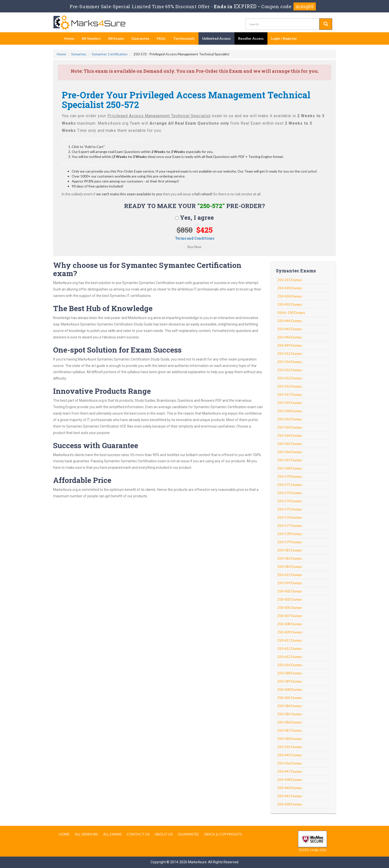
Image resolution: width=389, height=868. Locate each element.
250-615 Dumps (290, 575)
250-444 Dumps (290, 321)
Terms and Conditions (195, 238)
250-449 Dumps (290, 345)
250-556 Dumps (290, 763)
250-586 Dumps (290, 722)
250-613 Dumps (290, 657)
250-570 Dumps (290, 476)
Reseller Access (251, 38)
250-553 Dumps (290, 386)
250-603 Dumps (290, 599)
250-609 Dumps (290, 632)
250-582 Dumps (290, 558)
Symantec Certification (110, 54)
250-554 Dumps (290, 362)
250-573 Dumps (290, 493)
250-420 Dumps (290, 288)
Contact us (138, 834)
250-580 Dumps (290, 739)
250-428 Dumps (290, 804)
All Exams (116, 38)
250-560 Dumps (290, 411)
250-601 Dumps (290, 698)
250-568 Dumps (290, 468)
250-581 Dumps (290, 550)
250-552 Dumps (290, 378)
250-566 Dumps (290, 452)
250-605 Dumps (290, 607)
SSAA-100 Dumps (291, 312)
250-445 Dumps (290, 755)
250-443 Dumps (290, 329)
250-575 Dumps (290, 509)
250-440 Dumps (290, 788)
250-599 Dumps (290, 583)
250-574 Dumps (290, 501)
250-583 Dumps (290, 566)
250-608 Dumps (290, 624)
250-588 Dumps (290, 673)
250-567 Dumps (290, 460)
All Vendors (91, 38)
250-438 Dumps (290, 779)
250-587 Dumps (290, 730)
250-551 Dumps (290, 353)
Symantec (79, 54)
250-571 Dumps (290, 485)
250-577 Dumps (290, 525)
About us (164, 834)
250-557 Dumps (290, 394)
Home (69, 38)
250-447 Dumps (290, 771)
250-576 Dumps (290, 517)
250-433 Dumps (290, 304)
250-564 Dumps (290, 435)
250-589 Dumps (290, 681)
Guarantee (140, 38)
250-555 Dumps (290, 370)
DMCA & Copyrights (223, 834)
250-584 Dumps (290, 706)
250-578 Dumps (290, 534)
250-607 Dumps (290, 616)
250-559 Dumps (290, 403)
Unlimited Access (216, 38)
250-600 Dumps (290, 689)
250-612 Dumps (290, 648)
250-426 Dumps (290, 296)
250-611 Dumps (290, 640)
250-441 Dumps (290, 796)
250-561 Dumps (290, 747)
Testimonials (184, 38)
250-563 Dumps (290, 427)
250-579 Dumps (290, 542)
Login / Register (284, 38)
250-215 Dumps (290, 280)
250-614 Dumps (290, 665)
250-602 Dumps (290, 591)
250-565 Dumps (290, 444)
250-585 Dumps (290, 714)
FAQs (161, 38)
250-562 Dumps (290, 419)
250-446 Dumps (290, 337)
